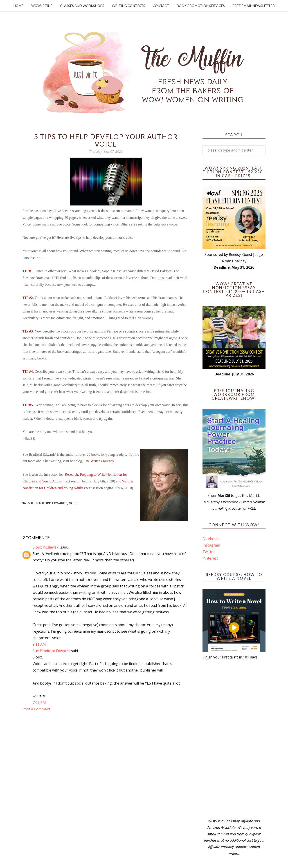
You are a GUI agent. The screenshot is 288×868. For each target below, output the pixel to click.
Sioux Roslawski (46, 547)
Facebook (211, 539)
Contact (161, 6)
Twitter (209, 552)
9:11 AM (39, 644)
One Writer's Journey (99, 461)
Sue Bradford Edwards (48, 503)
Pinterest (210, 558)
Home (18, 6)
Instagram (211, 545)
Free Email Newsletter (254, 6)
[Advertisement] (234, 739)
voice (74, 503)
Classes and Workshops (82, 6)
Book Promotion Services (201, 6)
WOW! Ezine (42, 6)
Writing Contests (128, 6)
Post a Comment (36, 709)
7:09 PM (39, 703)
